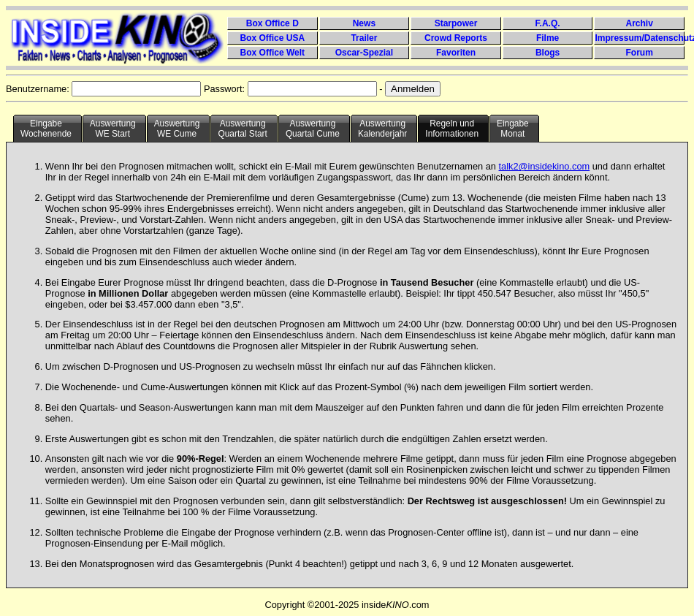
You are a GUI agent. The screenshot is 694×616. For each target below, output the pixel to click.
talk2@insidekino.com (545, 166)
